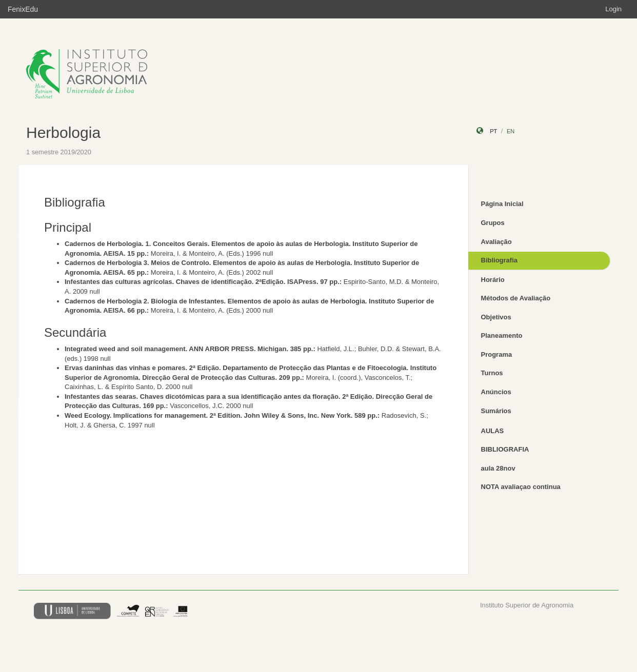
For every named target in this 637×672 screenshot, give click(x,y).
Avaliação (496, 242)
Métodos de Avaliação (516, 298)
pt (493, 131)
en (511, 131)
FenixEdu (23, 9)
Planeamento (502, 335)
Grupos (493, 223)
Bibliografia (500, 260)
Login (613, 9)
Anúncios (496, 392)
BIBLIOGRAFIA (505, 449)
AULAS (493, 431)
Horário (493, 280)
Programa (497, 354)
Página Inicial (502, 204)
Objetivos (496, 317)
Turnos (492, 373)
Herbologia (63, 133)
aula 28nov (498, 468)
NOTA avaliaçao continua (521, 487)
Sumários (496, 411)
